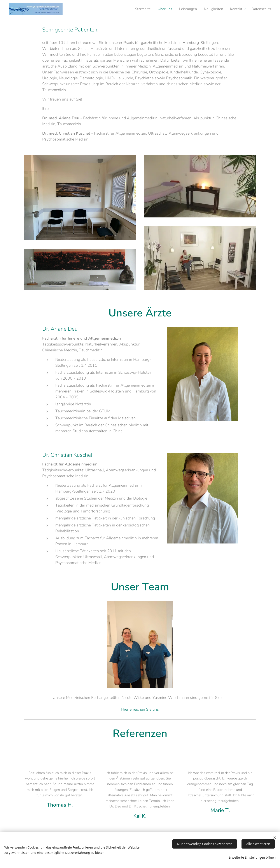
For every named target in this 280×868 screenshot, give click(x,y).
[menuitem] (135, 9)
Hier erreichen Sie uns (140, 709)
